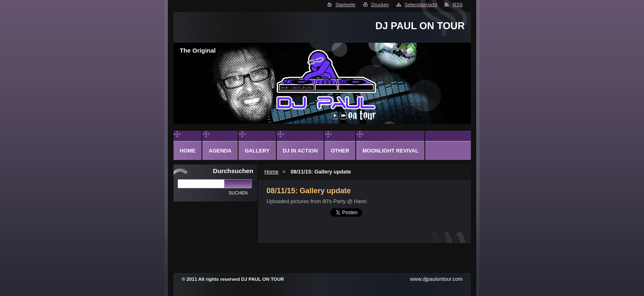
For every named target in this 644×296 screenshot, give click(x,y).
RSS (458, 5)
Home (271, 172)
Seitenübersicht (421, 5)
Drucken (380, 5)
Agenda (220, 151)
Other (340, 151)
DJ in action (300, 151)
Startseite (346, 5)
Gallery (257, 151)
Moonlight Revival (390, 151)
